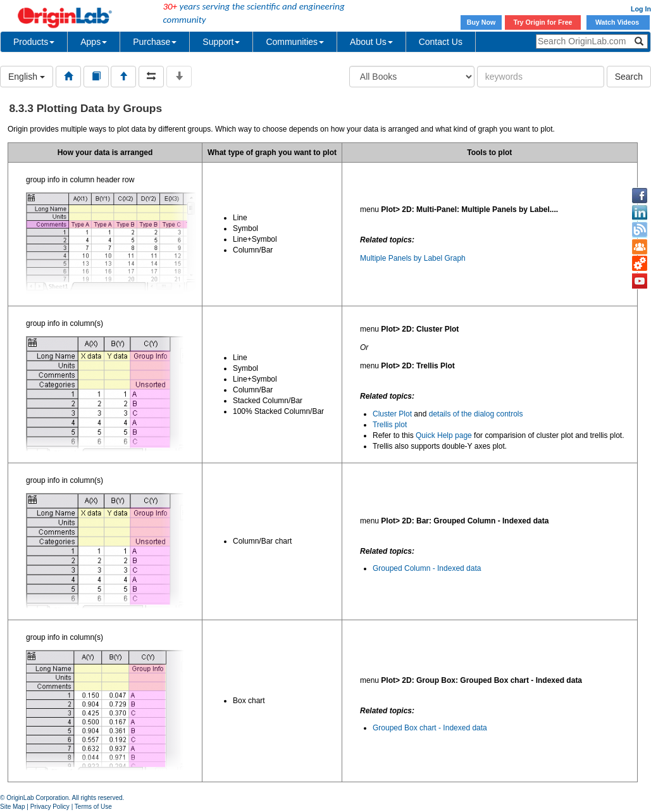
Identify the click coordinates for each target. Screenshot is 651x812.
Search (629, 77)
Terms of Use (93, 807)
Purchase (155, 42)
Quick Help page (444, 435)
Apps (94, 42)
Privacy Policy (50, 807)
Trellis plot (390, 425)
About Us (371, 42)
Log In (641, 9)
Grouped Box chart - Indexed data (430, 728)
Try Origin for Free (543, 22)
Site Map (12, 807)
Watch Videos (618, 22)
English (27, 77)
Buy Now (481, 22)
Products (34, 42)
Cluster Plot (392, 414)
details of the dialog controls (476, 414)
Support (221, 42)
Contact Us (441, 42)
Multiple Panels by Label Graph (413, 258)
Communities (295, 42)
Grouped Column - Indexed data (427, 568)
